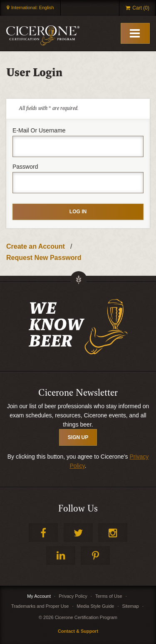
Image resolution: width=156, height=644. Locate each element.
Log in (78, 212)
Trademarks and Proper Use (40, 606)
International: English (33, 7)
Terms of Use (109, 596)
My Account (39, 596)
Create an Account (36, 246)
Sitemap (131, 606)
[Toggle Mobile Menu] (135, 33)
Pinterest (95, 555)
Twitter (78, 533)
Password (25, 167)
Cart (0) (141, 8)
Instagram (113, 533)
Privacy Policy (73, 596)
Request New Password (44, 258)
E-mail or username (39, 130)
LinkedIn (61, 555)
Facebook (43, 533)
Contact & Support (78, 631)
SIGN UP (78, 437)
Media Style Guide (96, 606)
